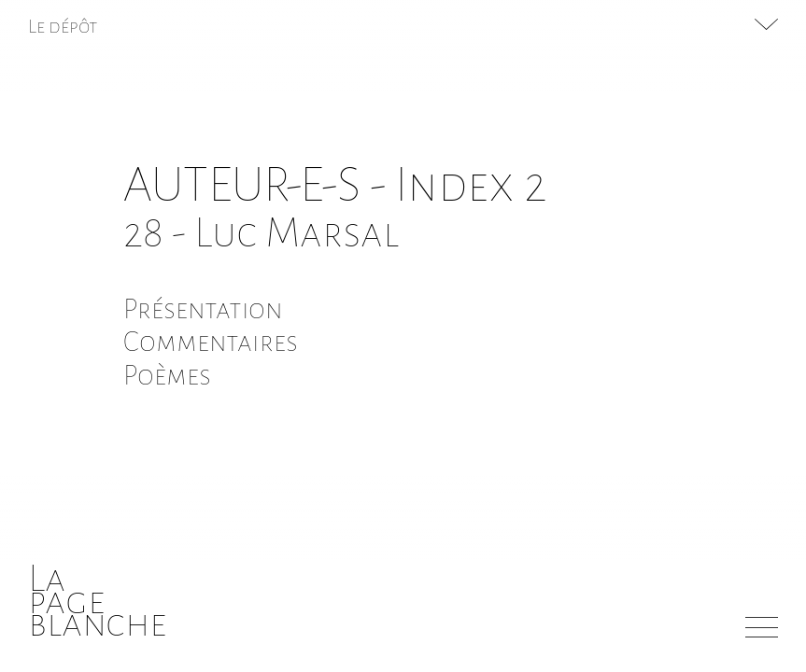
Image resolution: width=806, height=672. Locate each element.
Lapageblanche (98, 601)
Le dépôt (63, 26)
